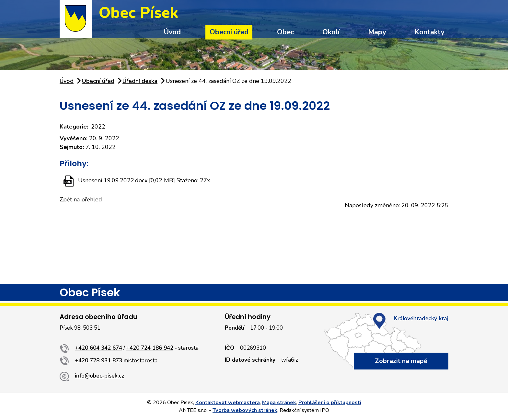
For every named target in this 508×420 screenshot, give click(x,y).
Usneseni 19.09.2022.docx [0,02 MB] (127, 181)
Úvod (172, 32)
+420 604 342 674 (99, 348)
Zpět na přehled (81, 199)
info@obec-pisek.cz (100, 376)
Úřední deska (140, 81)
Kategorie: (74, 127)
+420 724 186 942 (150, 348)
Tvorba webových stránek (245, 410)
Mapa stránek (279, 403)
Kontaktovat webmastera (228, 403)
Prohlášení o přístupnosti (330, 403)
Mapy (377, 32)
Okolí (331, 32)
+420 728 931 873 (99, 361)
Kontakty (429, 32)
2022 (98, 127)
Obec (285, 32)
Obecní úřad (229, 32)
